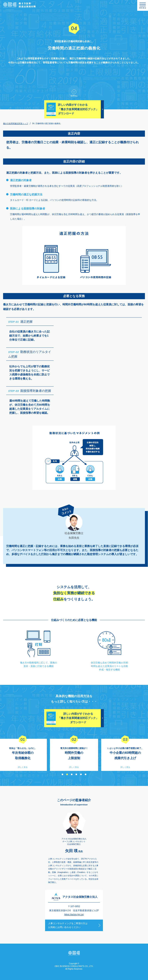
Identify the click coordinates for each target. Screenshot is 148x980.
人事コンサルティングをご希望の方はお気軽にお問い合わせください (68, 925)
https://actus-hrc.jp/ (74, 915)
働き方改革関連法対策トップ (16, 124)
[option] (74, 755)
